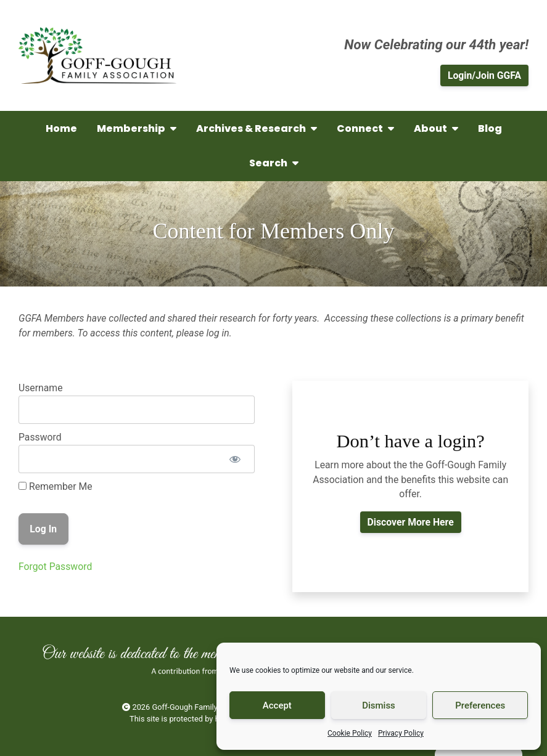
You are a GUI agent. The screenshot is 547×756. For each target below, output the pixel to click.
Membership (137, 128)
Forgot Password (55, 567)
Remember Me (56, 486)
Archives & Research (257, 128)
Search (274, 163)
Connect (365, 128)
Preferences (480, 705)
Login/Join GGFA (484, 75)
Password (40, 437)
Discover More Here (411, 522)
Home (61, 128)
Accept (277, 705)
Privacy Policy (401, 733)
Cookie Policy (350, 733)
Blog (490, 128)
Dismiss (379, 705)
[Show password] (235, 459)
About (436, 128)
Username (41, 388)
